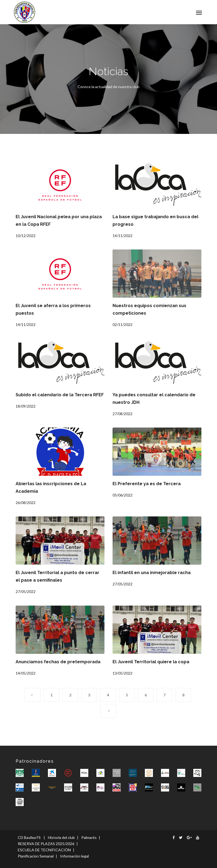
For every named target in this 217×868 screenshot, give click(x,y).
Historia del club (61, 837)
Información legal (74, 856)
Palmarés (89, 837)
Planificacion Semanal (36, 856)
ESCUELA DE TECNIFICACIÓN (44, 850)
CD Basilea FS (29, 837)
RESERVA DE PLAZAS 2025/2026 (46, 844)
